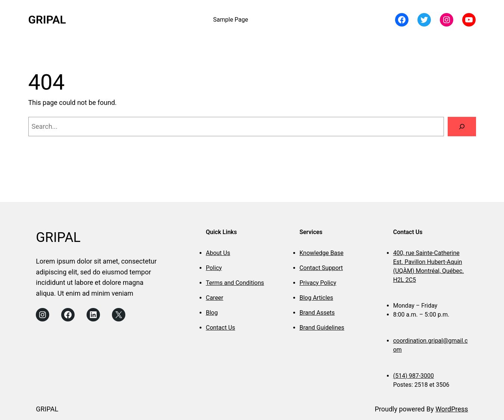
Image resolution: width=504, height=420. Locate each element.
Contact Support (321, 268)
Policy (214, 268)
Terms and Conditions (235, 283)
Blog (212, 313)
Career (215, 298)
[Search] (462, 127)
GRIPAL (47, 20)
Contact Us (221, 328)
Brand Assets (317, 313)
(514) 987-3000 (414, 376)
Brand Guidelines (322, 328)
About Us (218, 253)
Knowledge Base (322, 253)
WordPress (452, 409)
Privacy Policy (318, 283)
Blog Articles (316, 298)
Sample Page (231, 20)
